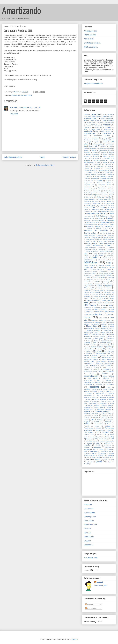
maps (112, 326)
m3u (104, 322)
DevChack (87, 211)
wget (85, 451)
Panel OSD (107, 368)
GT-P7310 (100, 280)
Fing (95, 243)
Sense (97, 406)
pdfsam (91, 374)
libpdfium (89, 314)
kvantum (104, 309)
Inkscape (87, 296)
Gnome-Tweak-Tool (105, 260)
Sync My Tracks (106, 418)
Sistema (87, 411)
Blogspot (111, 152)
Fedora (112, 241)
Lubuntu (97, 322)
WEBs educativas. (91, 47)
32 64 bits (96, 114)
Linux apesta (103, 318)
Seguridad (89, 406)
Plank (112, 376)
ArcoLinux (109, 144)
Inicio (42, 157)
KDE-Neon (108, 303)
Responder (14, 114)
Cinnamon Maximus (90, 175)
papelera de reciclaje (91, 370)
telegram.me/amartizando (94, 84)
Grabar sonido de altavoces (105, 276)
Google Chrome (105, 265)
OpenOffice (99, 364)
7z (104, 114)
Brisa (99, 162)
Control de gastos (89, 193)
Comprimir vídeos (105, 185)
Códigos (86, 179)
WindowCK (101, 456)
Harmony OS (108, 282)
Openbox (89, 364)
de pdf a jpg (90, 205)
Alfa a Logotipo (95, 120)
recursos (89, 393)
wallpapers (97, 447)
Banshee (87, 150)
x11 (113, 458)
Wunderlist (106, 458)
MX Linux (97, 351)
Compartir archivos (106, 179)
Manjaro (112, 324)
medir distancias (106, 332)
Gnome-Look (89, 537)
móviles (109, 347)
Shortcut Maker (99, 408)
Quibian (95, 391)
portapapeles (107, 383)
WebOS (109, 449)
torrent (97, 426)
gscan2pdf (111, 278)
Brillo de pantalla (89, 162)
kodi (110, 305)
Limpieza (109, 314)
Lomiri (110, 320)
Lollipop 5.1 (102, 320)
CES (113, 171)
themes (87, 424)
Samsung (95, 402)
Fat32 (94, 241)
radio (102, 391)
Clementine (103, 175)
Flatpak (88, 246)
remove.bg (107, 395)
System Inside (89, 513)
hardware (97, 282)
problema (99, 385)
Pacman (96, 368)
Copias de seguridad (104, 197)
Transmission (100, 430)
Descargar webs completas (102, 209)
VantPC (112, 439)
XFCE (88, 460)
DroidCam (100, 218)
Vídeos (107, 443)
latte (113, 310)
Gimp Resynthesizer (100, 254)
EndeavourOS (110, 226)
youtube (99, 462)
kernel (103, 305)
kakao (104, 300)
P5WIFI (109, 366)
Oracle (102, 366)
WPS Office (96, 458)
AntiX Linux (96, 129)
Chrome (89, 173)
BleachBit (96, 152)
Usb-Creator (103, 439)
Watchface (108, 447)
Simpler (109, 408)
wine (88, 458)
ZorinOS (86, 464)
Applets (97, 140)
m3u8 (110, 322)
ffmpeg (88, 243)
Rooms (88, 399)
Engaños (89, 229)
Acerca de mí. (89, 39)
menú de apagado (99, 337)
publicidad (87, 389)
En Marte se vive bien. (92, 43)
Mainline (104, 324)
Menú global (99, 339)
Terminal (107, 422)
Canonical (108, 168)
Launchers (98, 311)
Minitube (102, 343)
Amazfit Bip (90, 123)
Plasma (106, 378)
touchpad (108, 426)
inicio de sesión (97, 294)
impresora (109, 290)
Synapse (95, 418)
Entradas (90, 604)
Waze (95, 449)
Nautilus (89, 353)
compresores (88, 183)
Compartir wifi (88, 181)
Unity (112, 437)
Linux (30, 95)
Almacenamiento (108, 120)
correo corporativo (90, 199)
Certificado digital (103, 171)
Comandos (95, 179)
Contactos (87, 191)
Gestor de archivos (92, 252)
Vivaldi (98, 445)
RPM (110, 399)
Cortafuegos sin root (91, 201)
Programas (94, 387)
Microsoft (87, 343)
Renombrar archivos (90, 397)
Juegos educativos (93, 300)
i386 (85, 288)
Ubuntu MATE (94, 437)
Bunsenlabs (97, 165)
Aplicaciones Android (102, 136)
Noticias (94, 357)
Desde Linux (89, 545)
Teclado (100, 420)
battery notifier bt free (105, 150)
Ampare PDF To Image (93, 125)
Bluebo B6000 (107, 154)
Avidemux (93, 148)
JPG (105, 298)
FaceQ (88, 241)
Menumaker (110, 339)
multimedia (111, 349)
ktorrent (88, 310)
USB (96, 439)
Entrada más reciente (13, 157)
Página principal (90, 35)
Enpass (98, 229)
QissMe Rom (107, 389)
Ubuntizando (89, 509)
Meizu (104, 334)
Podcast (108, 381)
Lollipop (94, 320)
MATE (112, 328)
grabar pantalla (89, 276)
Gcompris (101, 250)
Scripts (112, 403)
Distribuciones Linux (96, 214)
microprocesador (106, 341)
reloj (98, 395)
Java (94, 298)
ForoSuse (88, 529)
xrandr (112, 460)
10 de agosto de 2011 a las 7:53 (29, 107)
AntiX (85, 129)
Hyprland (108, 286)
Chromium (98, 173)
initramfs (109, 294)
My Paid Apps (110, 351)
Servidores (87, 408)
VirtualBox (87, 445)
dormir (86, 218)
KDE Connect (98, 303)
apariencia (88, 131)
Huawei (100, 286)
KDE (86, 303)
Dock (97, 216)
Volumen (87, 447)
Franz (110, 248)
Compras (109, 181)
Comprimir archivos (104, 183)
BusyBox (108, 165)
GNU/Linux (91, 262)
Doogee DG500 (107, 216)
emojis (112, 224)
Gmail (86, 258)
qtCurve (87, 391)
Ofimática (111, 361)
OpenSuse (109, 364)
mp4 (98, 349)
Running (86, 402)
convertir (111, 193)
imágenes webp (98, 290)
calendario (100, 167)
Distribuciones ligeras (107, 211)
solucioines (87, 416)
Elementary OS (106, 222)
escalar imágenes (89, 235)
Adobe (86, 120)
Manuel (100, 582)
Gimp (86, 254)
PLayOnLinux (88, 381)
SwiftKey (87, 418)
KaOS (110, 300)
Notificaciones (107, 357)
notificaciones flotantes (91, 359)
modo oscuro (104, 345)
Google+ (109, 269)
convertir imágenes (93, 195)
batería (94, 150)
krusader (111, 307)
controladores (102, 193)
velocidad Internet (92, 441)
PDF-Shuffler (110, 372)
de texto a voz (101, 205)
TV (98, 433)
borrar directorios (96, 158)
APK (97, 131)
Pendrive (105, 374)
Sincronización (88, 409)
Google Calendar (89, 265)
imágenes (87, 290)
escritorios (101, 235)
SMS (103, 414)
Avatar (86, 148)
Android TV (98, 127)
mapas (104, 326)
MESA (88, 341)
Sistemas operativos (91, 414)
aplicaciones (89, 133)
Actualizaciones (90, 118)
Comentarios (91, 608)
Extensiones (90, 239)
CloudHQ (89, 177)
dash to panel (97, 203)
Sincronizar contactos (104, 409)
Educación (110, 220)
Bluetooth (96, 156)
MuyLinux (88, 541)
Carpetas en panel (90, 171)
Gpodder (95, 272)
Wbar (102, 449)
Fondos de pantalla (90, 248)
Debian (92, 207)
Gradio (88, 278)
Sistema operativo (103, 411)
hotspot (86, 286)
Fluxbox (107, 245)
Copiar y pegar (89, 197)
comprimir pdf (89, 185)
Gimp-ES (87, 533)
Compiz (99, 181)
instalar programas (100, 296)
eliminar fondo (103, 224)
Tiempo (109, 424)
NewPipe (95, 355)
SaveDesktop (93, 403)
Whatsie (86, 453)
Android (106, 125)
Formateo (102, 248)
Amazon (99, 123)
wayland (87, 449)
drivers (92, 218)
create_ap (87, 203)
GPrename (103, 272)
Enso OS (108, 229)
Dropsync (87, 220)
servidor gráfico (107, 406)
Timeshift (87, 426)
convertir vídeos (107, 195)
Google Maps (101, 267)
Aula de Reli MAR (91, 558)
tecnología (109, 420)
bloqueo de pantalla (93, 154)
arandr (105, 142)
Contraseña (97, 191)
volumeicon (108, 445)
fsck (94, 250)
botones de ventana (100, 160)
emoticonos (90, 226)
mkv (85, 345)
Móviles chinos (89, 349)
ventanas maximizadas (107, 441)
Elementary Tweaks (90, 224)
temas (96, 422)
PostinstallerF (88, 385)
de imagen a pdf (109, 203)
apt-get (89, 142)
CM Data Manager (100, 177)
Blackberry (87, 152)
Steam (104, 416)
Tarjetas (86, 420)
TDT (93, 420)
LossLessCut (88, 322)
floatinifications (97, 246)
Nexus (102, 355)
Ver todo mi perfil (101, 586)
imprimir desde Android (92, 292)
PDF (100, 372)
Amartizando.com (91, 31)
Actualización (107, 116)
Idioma (109, 288)
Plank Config (93, 378)
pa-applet (87, 368)
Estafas (105, 237)
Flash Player (110, 243)
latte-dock (89, 311)
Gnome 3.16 (107, 258)
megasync (95, 334)
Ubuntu (106, 432)
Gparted (86, 272)
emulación (99, 226)
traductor (99, 428)
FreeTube (87, 250)
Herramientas (88, 284)
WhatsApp (94, 451)
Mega (86, 334)
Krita (104, 307)
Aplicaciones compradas (91, 138)
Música (88, 351)
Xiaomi (98, 460)
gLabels (109, 256)
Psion (109, 387)
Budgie (105, 162)
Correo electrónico (105, 199)
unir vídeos (105, 437)
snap (110, 414)
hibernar (98, 284)
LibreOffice (98, 314)
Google (109, 263)
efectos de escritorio (92, 222)
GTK (108, 280)
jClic (100, 298)
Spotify (96, 416)
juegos (112, 298)
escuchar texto (96, 237)
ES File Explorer (106, 233)
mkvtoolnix (93, 345)
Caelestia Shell (89, 167)
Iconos (100, 288)
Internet (111, 296)
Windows (111, 456)
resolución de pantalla (107, 397)
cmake (110, 177)
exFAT (112, 237)
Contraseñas (108, 191)
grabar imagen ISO (105, 274)
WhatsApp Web (106, 451)
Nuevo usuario (107, 359)
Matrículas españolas (93, 330)
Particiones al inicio (90, 372)
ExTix (99, 239)
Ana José (13, 107)
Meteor (96, 341)
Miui (109, 343)
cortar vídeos (106, 201)
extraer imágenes (109, 239)
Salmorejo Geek (90, 517)
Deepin (102, 207)
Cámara (109, 167)
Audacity (103, 146)
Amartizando (21, 11)
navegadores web (103, 353)
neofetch (86, 355)
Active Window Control (93, 116)
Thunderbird (99, 424)
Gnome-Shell (88, 260)
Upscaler (89, 439)
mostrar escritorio (97, 347)
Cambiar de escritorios (92, 168)
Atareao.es (88, 505)
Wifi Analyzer (102, 453)
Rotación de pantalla (100, 399)
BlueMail (86, 156)
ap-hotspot (108, 129)
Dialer (95, 211)
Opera (86, 366)
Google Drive (89, 267)
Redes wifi (100, 393)
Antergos (108, 127)
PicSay (105, 376)
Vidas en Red (89, 521)
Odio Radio (101, 361)
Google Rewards (97, 269)
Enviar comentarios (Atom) (45, 165)
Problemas (110, 385)
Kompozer (97, 307)
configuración (100, 187)
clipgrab (112, 175)
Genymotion (110, 250)
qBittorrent (97, 389)
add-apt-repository (106, 118)
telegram (87, 422)
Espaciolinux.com (91, 525)
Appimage (104, 138)
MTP (103, 349)
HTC (93, 286)
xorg (106, 460)
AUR (110, 146)
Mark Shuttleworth (102, 328)
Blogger (104, 152)
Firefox (101, 243)
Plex (99, 381)
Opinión (94, 366)
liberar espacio (109, 311)
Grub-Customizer (99, 278)
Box (111, 160)
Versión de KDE (93, 443)
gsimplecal (90, 280)
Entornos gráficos (90, 233)
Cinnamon (108, 173)
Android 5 (87, 127)
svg (110, 416)
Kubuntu (96, 310)
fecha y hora (103, 241)
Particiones (107, 370)
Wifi (93, 453)
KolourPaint (87, 307)
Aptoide (97, 142)
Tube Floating (88, 433)
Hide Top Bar (107, 284)
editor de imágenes (98, 220)
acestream (111, 114)
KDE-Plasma (90, 305)
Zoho (110, 462)
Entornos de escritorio (19, 95)
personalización (91, 376)
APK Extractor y (106, 131)
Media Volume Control (91, 332)
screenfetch (103, 403)
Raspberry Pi (110, 391)
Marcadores (90, 328)
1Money (86, 114)
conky (109, 187)
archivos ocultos (98, 144)
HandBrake (87, 282)
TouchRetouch (88, 428)
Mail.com (87, 324)
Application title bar (108, 140)
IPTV (88, 298)
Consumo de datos (105, 189)
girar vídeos (99, 256)
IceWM (92, 288)
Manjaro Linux (92, 326)
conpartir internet (89, 189)
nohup (86, 357)
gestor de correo (106, 252)
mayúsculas (108, 330)
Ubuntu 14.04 (89, 435)
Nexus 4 (109, 355)
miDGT (95, 343)
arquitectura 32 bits (91, 146)
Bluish (105, 156)
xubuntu (89, 462)
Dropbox (109, 218)
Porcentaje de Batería (92, 383)
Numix (86, 361)
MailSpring (95, 324)
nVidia (93, 361)
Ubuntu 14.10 (102, 435)
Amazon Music (109, 123)
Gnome (94, 258)
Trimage (109, 430)
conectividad (88, 187)
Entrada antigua (69, 157)
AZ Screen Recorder (106, 148)
